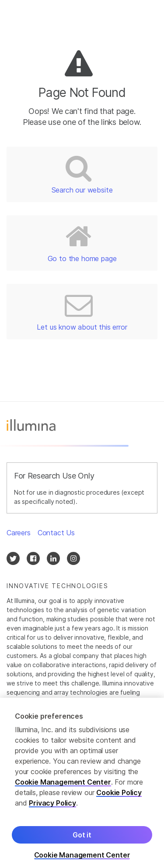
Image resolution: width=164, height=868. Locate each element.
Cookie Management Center (63, 787)
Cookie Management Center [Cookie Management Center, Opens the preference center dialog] (82, 860)
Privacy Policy (52, 808)
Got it (82, 840)
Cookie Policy (119, 797)
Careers (19, 533)
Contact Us (56, 533)
